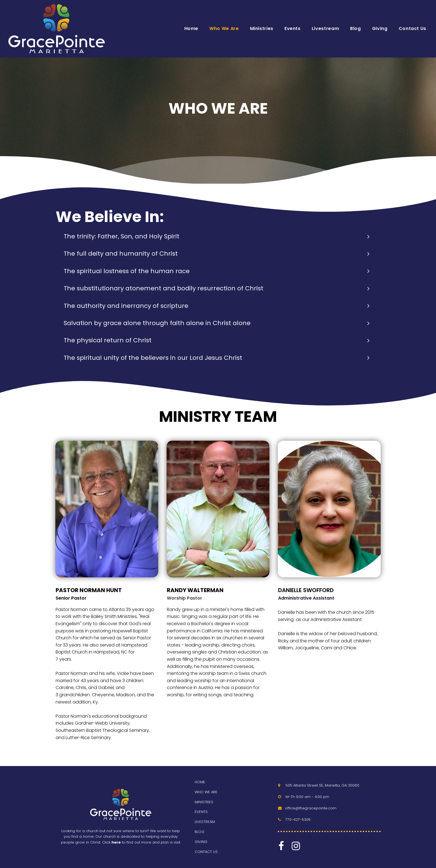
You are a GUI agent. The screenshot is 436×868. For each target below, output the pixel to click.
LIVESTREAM (205, 822)
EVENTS (201, 812)
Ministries (262, 28)
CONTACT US (206, 852)
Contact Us (413, 28)
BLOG (200, 832)
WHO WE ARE (206, 792)
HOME (200, 782)
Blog (356, 28)
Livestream (325, 28)
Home (191, 28)
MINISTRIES (204, 802)
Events (293, 28)
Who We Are (224, 28)
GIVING (201, 842)
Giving (380, 28)
